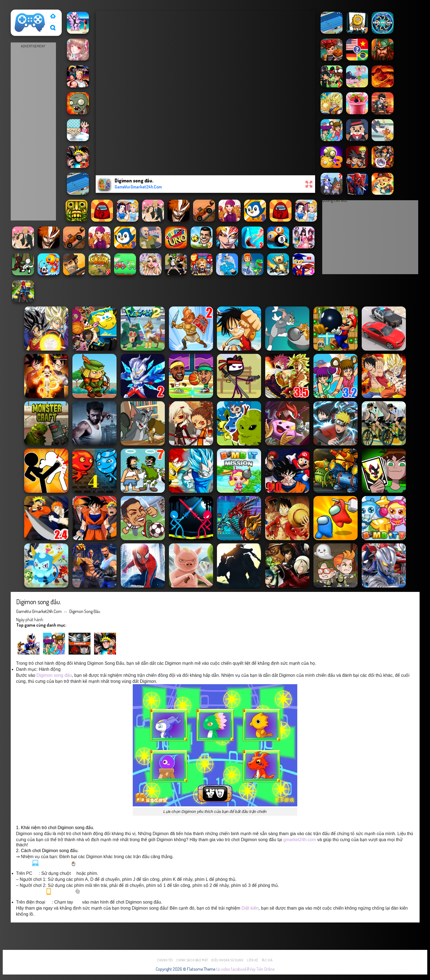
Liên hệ (252, 960)
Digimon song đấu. (85, 611)
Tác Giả (267, 960)
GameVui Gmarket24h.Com (39, 611)
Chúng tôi (165, 960)
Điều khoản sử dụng (227, 960)
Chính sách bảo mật (192, 960)
